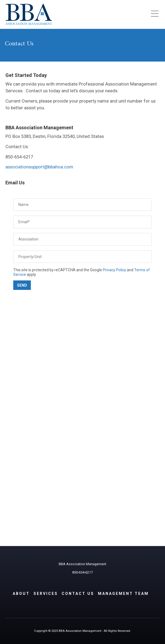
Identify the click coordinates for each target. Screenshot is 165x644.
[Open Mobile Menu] (155, 14)
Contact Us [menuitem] (78, 594)
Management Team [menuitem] (123, 594)
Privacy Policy (114, 270)
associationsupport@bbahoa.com (39, 167)
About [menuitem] (21, 594)
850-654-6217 (82, 572)
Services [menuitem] (46, 594)
